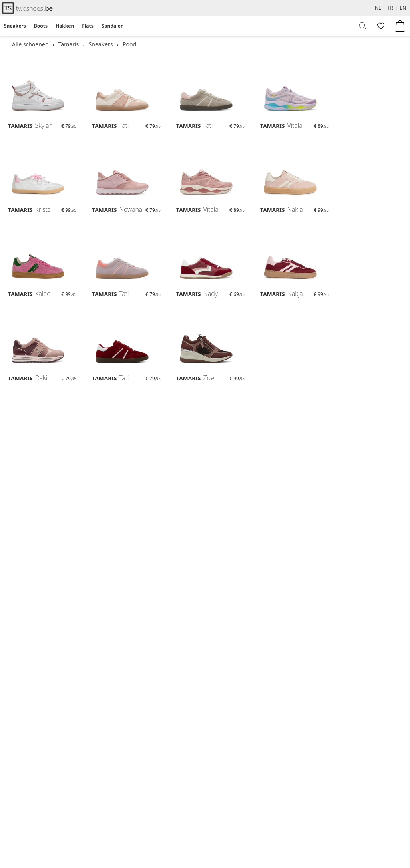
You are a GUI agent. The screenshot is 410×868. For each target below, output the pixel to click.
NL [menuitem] (378, 8)
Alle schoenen (30, 44)
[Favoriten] (380, 26)
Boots (41, 26)
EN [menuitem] (403, 8)
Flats (88, 26)
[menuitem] (15, 26)
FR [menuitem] (390, 8)
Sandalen (113, 26)
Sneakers (15, 26)
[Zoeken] (363, 26)
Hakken (65, 26)
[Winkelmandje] (400, 26)
